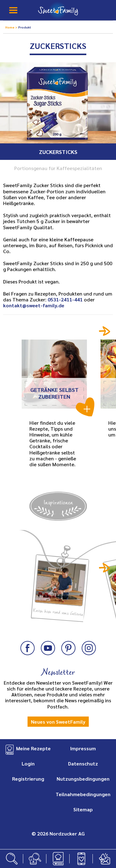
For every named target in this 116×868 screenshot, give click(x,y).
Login (28, 763)
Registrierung (28, 779)
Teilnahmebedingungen (83, 794)
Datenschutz (83, 763)
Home (10, 27)
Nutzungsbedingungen (83, 779)
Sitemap (83, 809)
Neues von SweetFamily (58, 722)
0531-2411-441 (65, 299)
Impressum (83, 748)
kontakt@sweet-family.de (34, 305)
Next (105, 331)
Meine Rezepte (33, 748)
